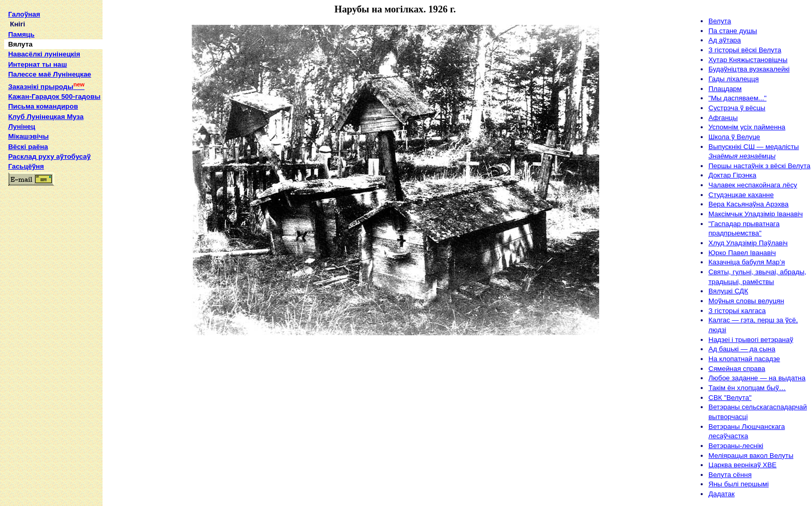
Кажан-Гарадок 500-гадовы (54, 96)
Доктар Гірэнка (732, 175)
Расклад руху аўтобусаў (50, 157)
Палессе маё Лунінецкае (50, 74)
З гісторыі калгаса (737, 311)
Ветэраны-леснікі (736, 446)
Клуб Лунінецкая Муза (46, 117)
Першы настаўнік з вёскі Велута (759, 166)
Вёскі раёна (28, 147)
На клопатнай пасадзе (744, 359)
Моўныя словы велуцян (746, 301)
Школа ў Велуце (734, 137)
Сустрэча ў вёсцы (737, 108)
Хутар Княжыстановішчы (748, 60)
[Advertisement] (53, 348)
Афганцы (723, 118)
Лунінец (22, 126)
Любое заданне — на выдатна (757, 378)
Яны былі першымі (738, 484)
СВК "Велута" (730, 398)
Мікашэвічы (28, 136)
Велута (720, 21)
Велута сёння (730, 475)
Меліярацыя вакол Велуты (751, 456)
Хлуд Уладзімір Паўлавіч (748, 243)
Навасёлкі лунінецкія (44, 54)
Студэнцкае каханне (741, 195)
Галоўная (24, 14)
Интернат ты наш (38, 64)
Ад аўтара (725, 40)
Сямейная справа (737, 369)
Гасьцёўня (26, 166)
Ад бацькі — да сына (742, 349)
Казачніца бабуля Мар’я (747, 262)
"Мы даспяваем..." (737, 98)
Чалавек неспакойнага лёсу (753, 185)
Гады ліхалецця (734, 79)
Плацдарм (725, 89)
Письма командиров (43, 106)
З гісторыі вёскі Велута (745, 50)
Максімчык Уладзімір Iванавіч (756, 214)
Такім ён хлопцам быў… (747, 388)
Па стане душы (733, 31)
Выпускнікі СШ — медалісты (754, 147)
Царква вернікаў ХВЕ (743, 465)
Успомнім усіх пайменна (747, 127)
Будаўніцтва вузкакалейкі (749, 69)
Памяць (21, 34)
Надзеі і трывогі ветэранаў (751, 340)
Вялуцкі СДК (728, 291)
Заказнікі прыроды (47, 87)
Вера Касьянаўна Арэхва (749, 204)
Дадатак (722, 494)
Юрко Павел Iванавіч (742, 253)
